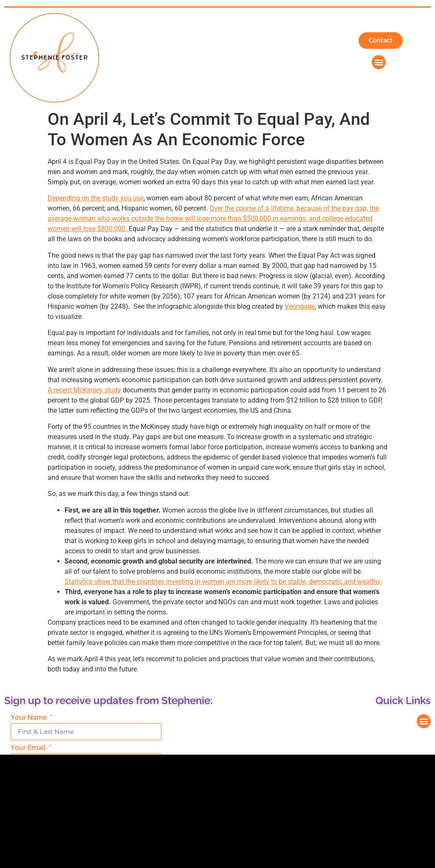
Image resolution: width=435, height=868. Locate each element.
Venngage (300, 306)
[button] (379, 62)
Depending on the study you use (96, 198)
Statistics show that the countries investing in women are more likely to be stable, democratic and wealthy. (223, 582)
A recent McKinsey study (84, 390)
